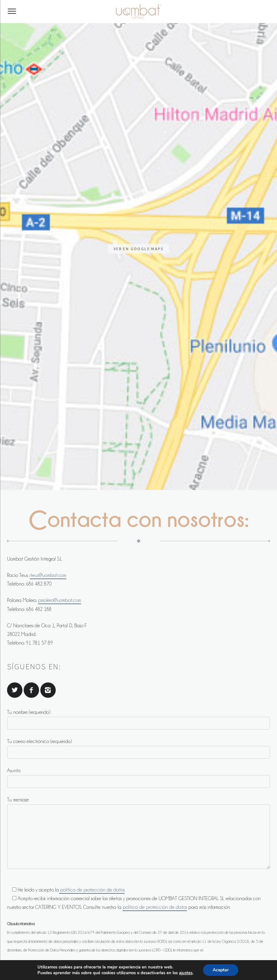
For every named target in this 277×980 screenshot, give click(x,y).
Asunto (138, 403)
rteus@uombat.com (48, 201)
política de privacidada (244, 659)
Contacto (73, 963)
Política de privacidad (143, 963)
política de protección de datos (92, 515)
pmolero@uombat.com (60, 226)
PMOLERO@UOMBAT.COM (42, 709)
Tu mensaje (138, 459)
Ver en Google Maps (138, 56)
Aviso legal (102, 963)
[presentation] (56, 758)
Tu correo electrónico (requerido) (138, 374)
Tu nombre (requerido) (138, 345)
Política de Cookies (194, 963)
